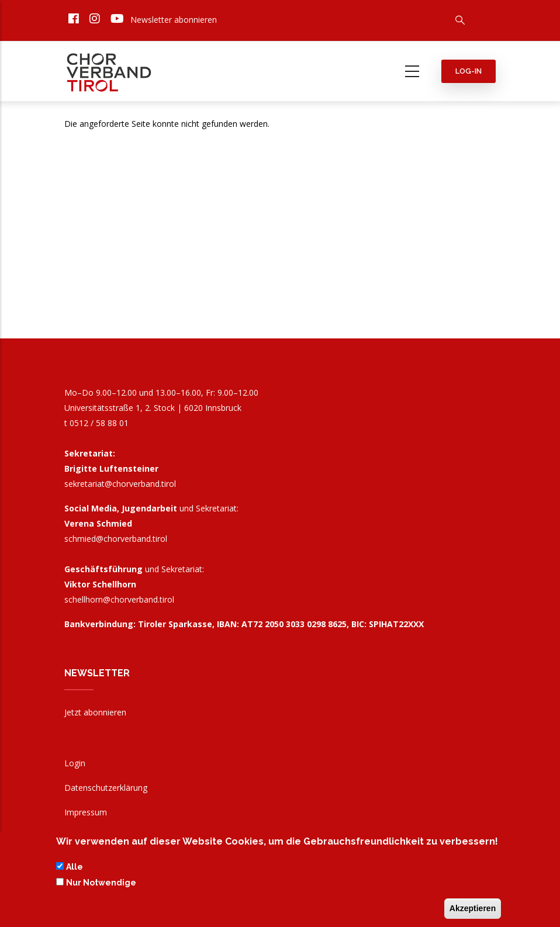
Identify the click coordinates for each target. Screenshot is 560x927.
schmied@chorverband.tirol (116, 539)
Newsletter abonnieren (174, 20)
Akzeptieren (473, 910)
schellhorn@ (119, 599)
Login (75, 763)
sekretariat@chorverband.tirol (120, 484)
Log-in (469, 71)
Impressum (86, 812)
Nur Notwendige (101, 884)
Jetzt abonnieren (95, 712)
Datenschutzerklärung (106, 788)
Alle (75, 869)
